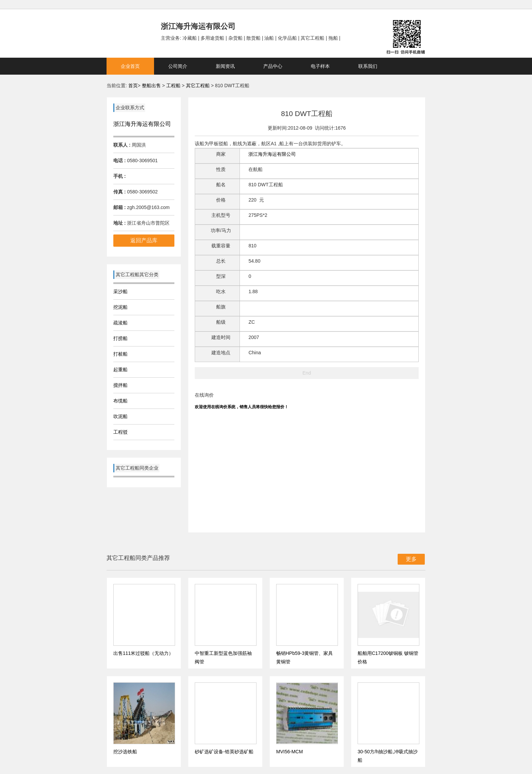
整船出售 (151, 86)
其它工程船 (198, 86)
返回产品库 (144, 240)
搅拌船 (120, 385)
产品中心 (273, 66)
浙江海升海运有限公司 (142, 124)
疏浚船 (120, 323)
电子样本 (320, 66)
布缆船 (120, 401)
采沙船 (120, 291)
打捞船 (120, 338)
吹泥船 (120, 416)
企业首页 (130, 66)
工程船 (173, 86)
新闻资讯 (225, 66)
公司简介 (178, 66)
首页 (133, 86)
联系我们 (368, 66)
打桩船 (120, 354)
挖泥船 (120, 307)
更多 (411, 559)
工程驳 (120, 432)
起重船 (120, 370)
